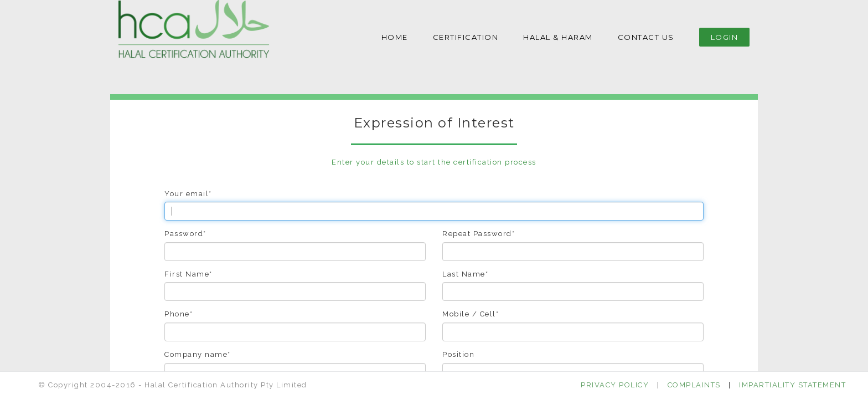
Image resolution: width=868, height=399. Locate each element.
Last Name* (465, 274)
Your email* (188, 194)
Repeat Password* (479, 234)
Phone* (179, 314)
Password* (185, 234)
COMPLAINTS (694, 385)
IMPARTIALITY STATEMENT (792, 385)
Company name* (198, 354)
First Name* (188, 274)
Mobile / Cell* (471, 314)
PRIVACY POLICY (615, 385)
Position (458, 354)
